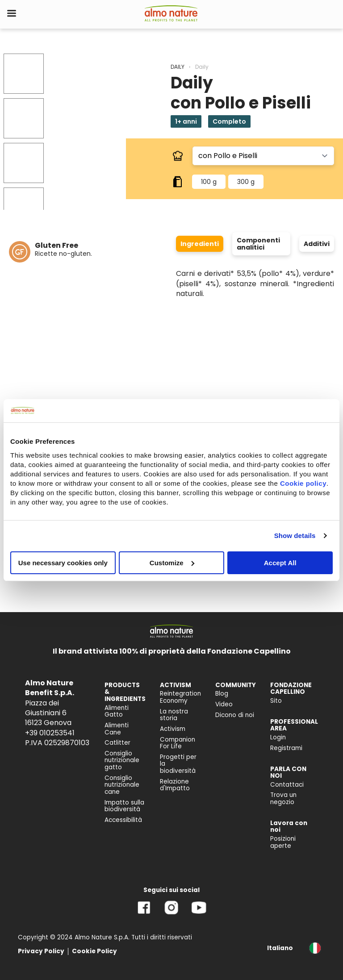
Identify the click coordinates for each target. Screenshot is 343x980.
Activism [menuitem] (173, 729)
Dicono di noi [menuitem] (235, 715)
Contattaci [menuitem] (287, 785)
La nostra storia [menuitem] (174, 715)
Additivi (317, 244)
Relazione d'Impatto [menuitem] (175, 785)
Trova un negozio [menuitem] (283, 799)
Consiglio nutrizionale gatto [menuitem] (122, 760)
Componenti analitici (258, 244)
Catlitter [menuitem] (117, 743)
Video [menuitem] (224, 704)
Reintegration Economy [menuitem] (180, 697)
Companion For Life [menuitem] (178, 743)
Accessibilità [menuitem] (123, 820)
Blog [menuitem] (222, 694)
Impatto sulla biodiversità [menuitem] (124, 806)
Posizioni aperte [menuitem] (283, 842)
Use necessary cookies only (63, 562)
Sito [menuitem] (276, 701)
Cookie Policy (94, 951)
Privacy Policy (41, 951)
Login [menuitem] (278, 737)
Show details (295, 536)
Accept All (280, 562)
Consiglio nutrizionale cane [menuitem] (122, 785)
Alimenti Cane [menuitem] (117, 729)
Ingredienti (200, 244)
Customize (172, 562)
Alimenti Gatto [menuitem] (117, 711)
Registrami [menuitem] (286, 748)
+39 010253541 (50, 733)
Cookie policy (303, 483)
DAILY (178, 67)
